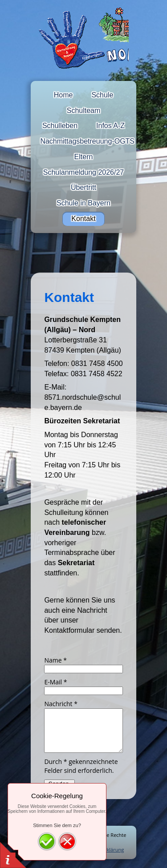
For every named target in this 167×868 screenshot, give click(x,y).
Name (55, 660)
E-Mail (55, 682)
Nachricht (61, 704)
